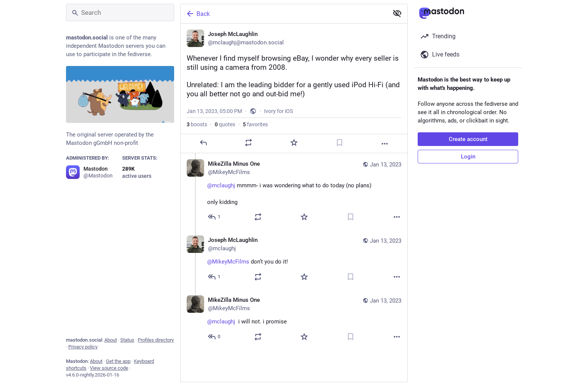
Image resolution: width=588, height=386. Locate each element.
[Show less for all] (397, 13)
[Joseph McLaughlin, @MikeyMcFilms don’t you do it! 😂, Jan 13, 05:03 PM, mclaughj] (294, 259)
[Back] (284, 14)
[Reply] (203, 143)
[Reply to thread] (215, 217)
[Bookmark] (340, 143)
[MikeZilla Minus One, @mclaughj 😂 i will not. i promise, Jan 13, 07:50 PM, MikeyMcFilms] (294, 319)
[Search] (120, 13)
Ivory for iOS (278, 111)
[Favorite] (294, 143)
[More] (385, 144)
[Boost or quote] (248, 143)
